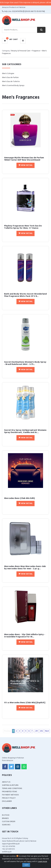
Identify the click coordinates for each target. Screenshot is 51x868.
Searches (6, 825)
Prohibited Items (10, 792)
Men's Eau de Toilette (11, 82)
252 (41, 731)
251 (37, 731)
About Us (6, 782)
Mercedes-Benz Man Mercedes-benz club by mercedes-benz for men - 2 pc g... (25, 568)
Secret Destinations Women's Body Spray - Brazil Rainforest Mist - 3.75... (25, 363)
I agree (26, 865)
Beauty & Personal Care (21, 51)
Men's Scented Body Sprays (13, 86)
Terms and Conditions (12, 788)
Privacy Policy (9, 798)
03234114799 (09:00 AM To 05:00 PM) (28, 11)
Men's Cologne (8, 74)
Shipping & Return (10, 785)
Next (47, 731)
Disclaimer (7, 801)
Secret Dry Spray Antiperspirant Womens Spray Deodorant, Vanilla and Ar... (25, 431)
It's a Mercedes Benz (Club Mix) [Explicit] (25, 703)
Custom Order (9, 822)
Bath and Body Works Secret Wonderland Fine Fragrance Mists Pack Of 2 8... (25, 295)
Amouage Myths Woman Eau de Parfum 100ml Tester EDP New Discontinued (24, 159)
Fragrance (36, 51)
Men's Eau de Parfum (10, 78)
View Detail (25, 165)
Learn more (43, 862)
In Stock (6, 815)
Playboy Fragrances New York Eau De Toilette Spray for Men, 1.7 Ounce (23, 227)
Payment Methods (10, 795)
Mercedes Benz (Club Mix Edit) (19, 498)
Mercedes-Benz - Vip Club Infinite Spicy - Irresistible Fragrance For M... (25, 636)
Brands (5, 818)
